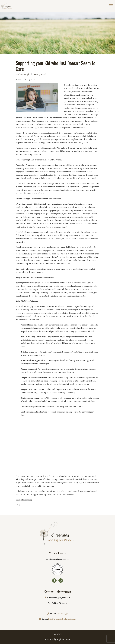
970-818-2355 (62, 614)
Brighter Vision (63, 639)
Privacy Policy (57, 634)
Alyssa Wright (24, 74)
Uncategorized (39, 74)
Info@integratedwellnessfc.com (62, 619)
